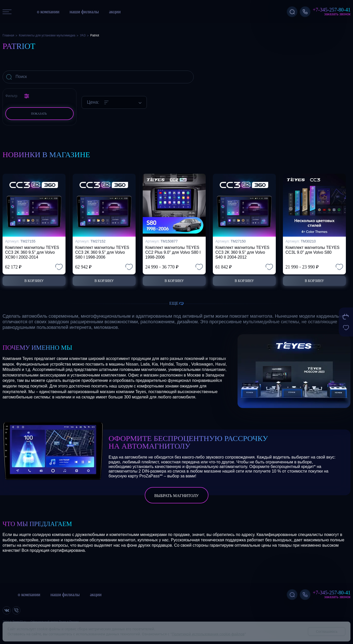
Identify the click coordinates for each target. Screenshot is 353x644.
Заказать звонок (337, 14)
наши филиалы (84, 12)
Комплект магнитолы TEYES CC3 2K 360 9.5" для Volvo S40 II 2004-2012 (242, 251)
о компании (48, 12)
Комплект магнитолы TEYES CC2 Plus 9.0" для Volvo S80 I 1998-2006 (173, 251)
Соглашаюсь (327, 631)
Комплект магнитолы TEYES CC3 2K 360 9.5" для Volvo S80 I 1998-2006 (102, 251)
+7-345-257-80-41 (332, 10)
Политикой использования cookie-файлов (208, 634)
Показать (39, 114)
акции (115, 12)
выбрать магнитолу (176, 496)
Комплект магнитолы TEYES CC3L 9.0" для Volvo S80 (312, 248)
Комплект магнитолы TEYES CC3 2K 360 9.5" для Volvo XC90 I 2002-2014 (32, 251)
